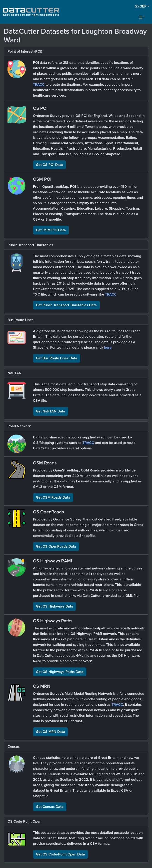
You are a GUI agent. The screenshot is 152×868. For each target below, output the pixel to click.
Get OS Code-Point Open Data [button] (60, 854)
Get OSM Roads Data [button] (53, 497)
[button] (142, 6)
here (108, 348)
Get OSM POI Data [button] (51, 230)
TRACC (39, 85)
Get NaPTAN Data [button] (51, 411)
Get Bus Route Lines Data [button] (57, 358)
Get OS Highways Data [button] (55, 606)
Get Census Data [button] (50, 807)
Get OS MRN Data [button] (50, 732)
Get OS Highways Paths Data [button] (60, 672)
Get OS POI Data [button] (49, 165)
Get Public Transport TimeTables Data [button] (66, 305)
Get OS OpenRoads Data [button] (56, 546)
